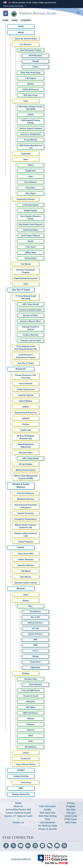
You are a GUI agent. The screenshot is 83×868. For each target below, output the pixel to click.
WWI (35, 640)
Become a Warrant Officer (31, 321)
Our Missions (26, 44)
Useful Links (26, 430)
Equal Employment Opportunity (26, 446)
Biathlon (31, 84)
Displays (26, 673)
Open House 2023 (26, 554)
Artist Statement (36, 685)
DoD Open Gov (48, 813)
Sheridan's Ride (31, 679)
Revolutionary (35, 612)
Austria (35, 67)
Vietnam (35, 656)
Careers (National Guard (18, 813)
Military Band (31, 253)
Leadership (26, 154)
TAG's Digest (31, 193)
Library (26, 753)
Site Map (71, 810)
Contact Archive (21, 776)
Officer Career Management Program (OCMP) (26, 477)
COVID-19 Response (31, 89)
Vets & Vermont (26, 384)
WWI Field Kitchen (31, 713)
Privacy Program (71, 805)
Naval (31, 736)
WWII (36, 645)
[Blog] (50, 846)
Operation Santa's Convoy (26, 583)
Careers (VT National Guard (18, 816)
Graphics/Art (31, 171)
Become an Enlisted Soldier (31, 310)
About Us (18, 806)
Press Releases (30, 182)
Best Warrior (26, 577)
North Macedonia (36, 56)
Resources (21, 369)
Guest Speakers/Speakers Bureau (31, 217)
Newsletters (31, 188)
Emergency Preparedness (26, 519)
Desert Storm (35, 662)
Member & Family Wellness (21, 486)
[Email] (57, 846)
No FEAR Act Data (48, 826)
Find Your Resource (26, 493)
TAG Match (26, 571)
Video (31, 176)
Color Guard (30, 247)
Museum (21, 589)
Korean (35, 651)
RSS (21, 788)
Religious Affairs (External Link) (26, 535)
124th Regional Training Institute (31, 122)
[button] (15, 6)
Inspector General (26, 395)
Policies (26, 424)
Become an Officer (31, 316)
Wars (30, 606)
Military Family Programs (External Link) (26, 526)
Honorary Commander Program (26, 271)
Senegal (35, 61)
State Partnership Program (30, 50)
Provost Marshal (31, 140)
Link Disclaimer (48, 822)
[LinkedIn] (28, 846)
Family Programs (26, 542)
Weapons (31, 724)
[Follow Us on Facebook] (6, 846)
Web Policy (71, 822)
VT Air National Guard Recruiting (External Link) (26, 348)
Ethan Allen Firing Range (31, 73)
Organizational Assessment (26, 278)
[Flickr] (42, 846)
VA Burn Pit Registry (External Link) (26, 437)
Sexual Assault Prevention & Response (26, 506)
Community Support (31, 205)
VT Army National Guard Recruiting (26, 297)
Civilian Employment (26, 389)
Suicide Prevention (26, 513)
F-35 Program (31, 78)
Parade (30, 241)
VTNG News (71, 819)
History (26, 600)
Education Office (26, 453)
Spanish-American (35, 634)
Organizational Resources (26, 413)
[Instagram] (35, 846)
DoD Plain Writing (48, 816)
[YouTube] (21, 846)
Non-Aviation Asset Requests (31, 224)
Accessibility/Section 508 (18, 810)
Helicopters (30, 702)
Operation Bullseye (26, 565)
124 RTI (30, 115)
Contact (21, 770)
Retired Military (26, 401)
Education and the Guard (31, 341)
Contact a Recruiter (31, 335)
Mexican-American (35, 623)
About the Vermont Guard (26, 39)
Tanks (31, 741)
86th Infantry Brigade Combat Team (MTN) (30, 108)
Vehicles (31, 719)
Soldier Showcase (26, 559)
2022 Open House (31, 95)
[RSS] (64, 846)
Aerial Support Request (31, 236)
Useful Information (31, 230)
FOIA (26, 284)
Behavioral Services (26, 499)
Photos (31, 165)
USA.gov (71, 813)
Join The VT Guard (21, 290)
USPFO (26, 407)
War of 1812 (36, 617)
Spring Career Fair (21, 794)
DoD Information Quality (48, 808)
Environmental (31, 258)
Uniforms (31, 730)
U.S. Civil (35, 629)
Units (26, 101)
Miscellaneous (31, 747)
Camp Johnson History (26, 764)
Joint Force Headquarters (30, 134)
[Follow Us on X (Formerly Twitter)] (13, 846)
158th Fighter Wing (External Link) (31, 147)
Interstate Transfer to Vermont (31, 328)
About (21, 32)
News (26, 159)
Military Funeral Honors (26, 470)
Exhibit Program (30, 210)
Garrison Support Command (30, 128)
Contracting (26, 782)
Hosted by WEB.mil (21, 859)
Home (21, 26)
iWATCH (26, 418)
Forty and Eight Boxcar (31, 690)
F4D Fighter (31, 707)
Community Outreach (26, 199)
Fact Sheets (26, 264)
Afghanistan (35, 668)
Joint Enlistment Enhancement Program (26, 356)
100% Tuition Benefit (31, 304)
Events (21, 547)
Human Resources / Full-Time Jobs (26, 376)
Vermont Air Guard (31, 696)
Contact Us (26, 758)
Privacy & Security (48, 829)
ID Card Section (26, 464)
